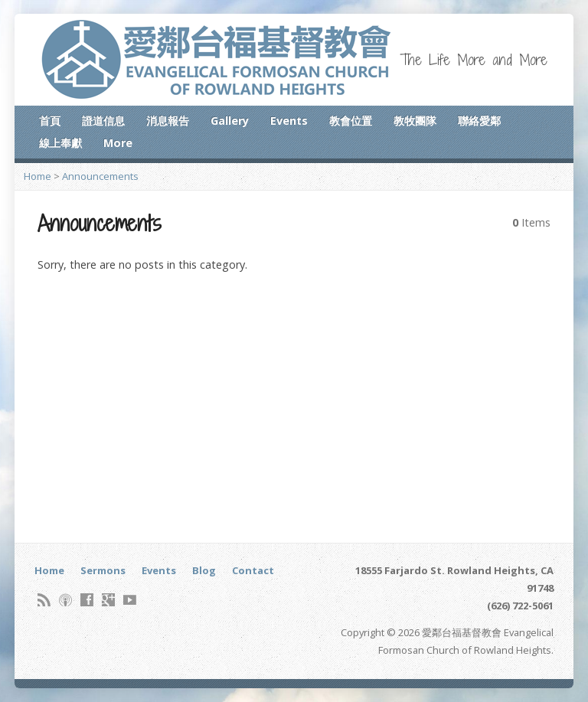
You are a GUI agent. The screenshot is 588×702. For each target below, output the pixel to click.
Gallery (230, 121)
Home (38, 176)
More (118, 143)
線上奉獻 (60, 143)
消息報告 (168, 121)
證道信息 (103, 121)
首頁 (50, 121)
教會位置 (351, 121)
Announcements (100, 176)
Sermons (103, 570)
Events (289, 121)
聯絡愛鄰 (479, 121)
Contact (253, 570)
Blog (204, 570)
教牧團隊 (415, 121)
